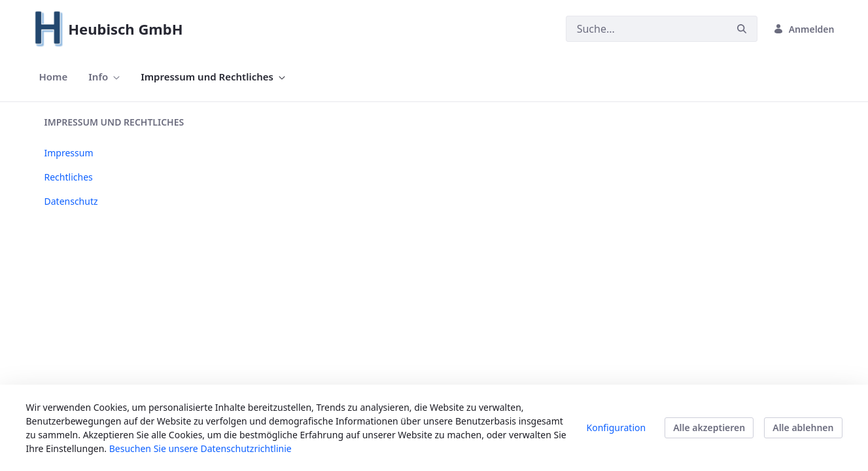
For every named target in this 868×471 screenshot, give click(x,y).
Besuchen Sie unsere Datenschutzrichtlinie (200, 448)
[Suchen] (646, 29)
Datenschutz (71, 201)
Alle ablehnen (803, 427)
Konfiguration (616, 427)
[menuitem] (54, 77)
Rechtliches (69, 177)
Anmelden (804, 29)
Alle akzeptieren (709, 427)
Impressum (69, 153)
